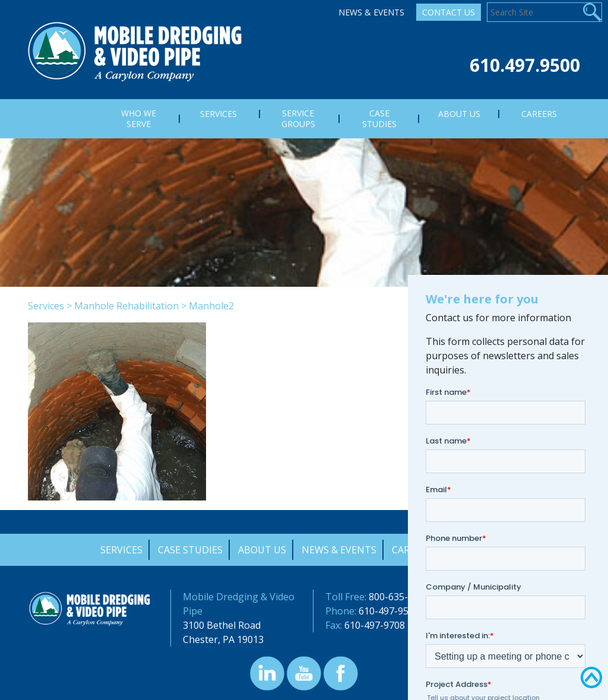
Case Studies (190, 550)
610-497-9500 (389, 611)
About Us (262, 550)
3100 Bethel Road (222, 625)
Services (46, 306)
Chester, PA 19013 (223, 639)
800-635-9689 (399, 597)
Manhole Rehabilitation (126, 306)
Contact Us (449, 12)
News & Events (371, 12)
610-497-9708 (375, 625)
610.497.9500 (525, 65)
